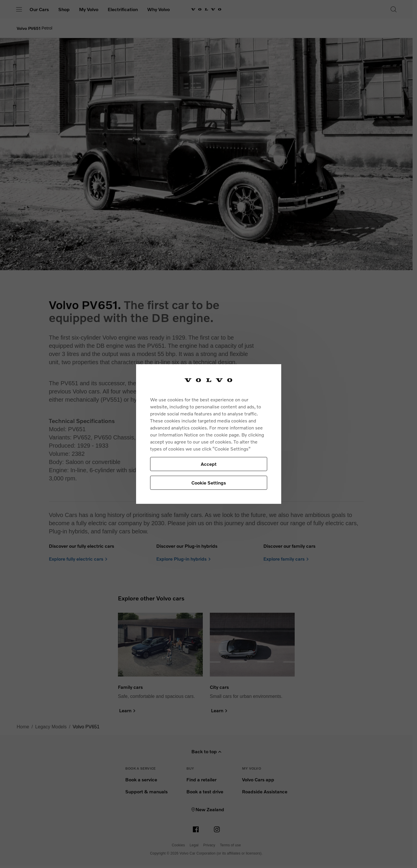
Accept (209, 464)
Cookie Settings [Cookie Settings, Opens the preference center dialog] (209, 483)
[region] (209, 434)
